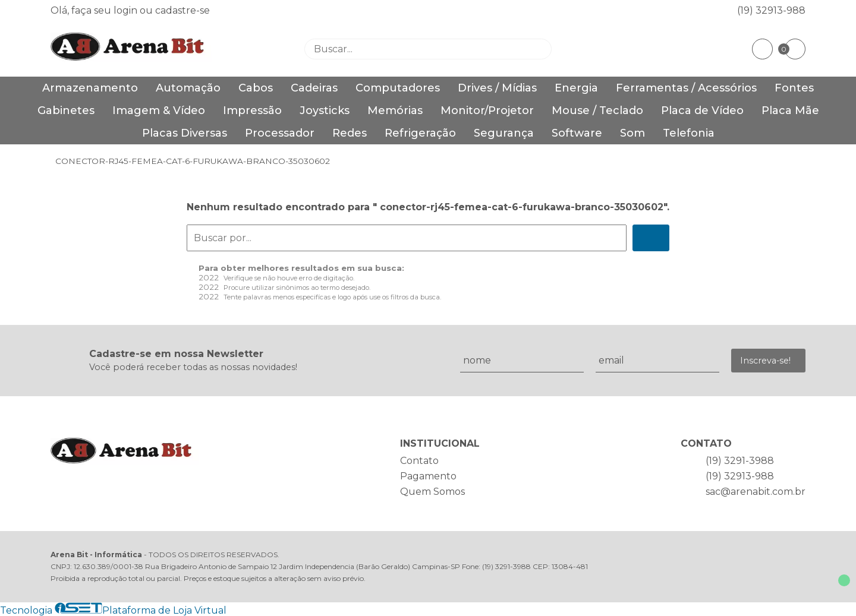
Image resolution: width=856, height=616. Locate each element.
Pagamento (428, 476)
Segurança (504, 133)
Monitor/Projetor (487, 110)
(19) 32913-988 (771, 10)
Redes (350, 133)
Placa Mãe (790, 110)
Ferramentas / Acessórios (686, 88)
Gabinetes (66, 110)
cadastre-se (182, 10)
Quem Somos (432, 492)
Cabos (256, 88)
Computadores (398, 88)
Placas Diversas (185, 133)
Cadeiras (314, 88)
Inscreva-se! (765, 361)
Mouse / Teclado (597, 110)
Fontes (794, 88)
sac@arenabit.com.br (756, 492)
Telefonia (689, 133)
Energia (576, 88)
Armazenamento (90, 88)
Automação (188, 88)
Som (632, 133)
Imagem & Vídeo (159, 110)
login (127, 10)
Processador (280, 133)
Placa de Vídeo (702, 110)
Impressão (252, 110)
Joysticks (325, 110)
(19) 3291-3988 (740, 461)
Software (577, 133)
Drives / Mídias (497, 88)
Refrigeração (420, 133)
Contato (419, 461)
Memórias (395, 110)
